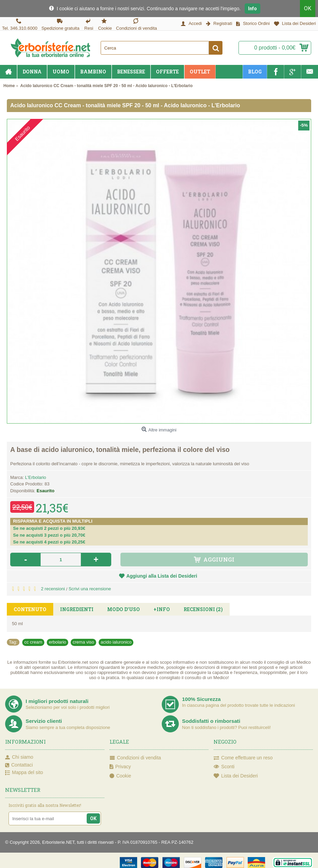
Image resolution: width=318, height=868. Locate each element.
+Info (162, 609)
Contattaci (19, 765)
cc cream (33, 642)
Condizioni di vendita (135, 758)
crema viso (83, 642)
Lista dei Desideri (236, 776)
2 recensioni (53, 589)
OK (308, 8)
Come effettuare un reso (243, 758)
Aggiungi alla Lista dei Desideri (162, 576)
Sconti (224, 767)
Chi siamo (19, 757)
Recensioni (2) (203, 609)
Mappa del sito (24, 773)
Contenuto (30, 609)
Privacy (120, 767)
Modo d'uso (124, 609)
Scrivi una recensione (90, 589)
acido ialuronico (116, 642)
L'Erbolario (35, 477)
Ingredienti (77, 609)
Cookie (120, 776)
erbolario (57, 642)
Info (252, 9)
